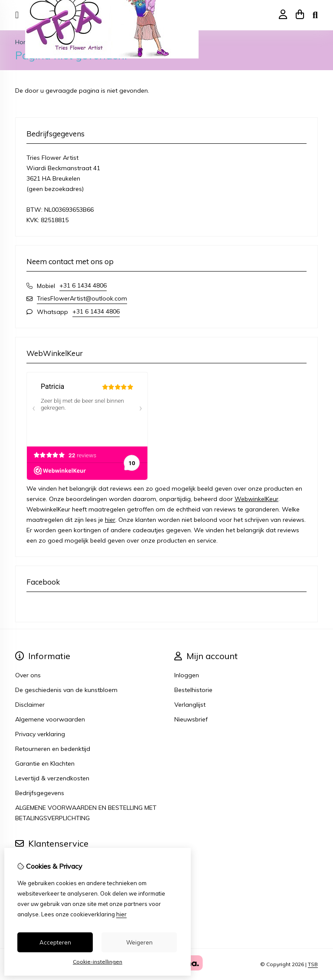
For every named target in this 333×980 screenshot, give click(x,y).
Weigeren (139, 942)
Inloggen (187, 675)
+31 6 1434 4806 (83, 285)
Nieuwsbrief (191, 719)
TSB (313, 964)
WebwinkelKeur (256, 499)
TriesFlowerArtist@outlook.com (82, 298)
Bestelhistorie (193, 690)
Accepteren (55, 942)
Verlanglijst (190, 705)
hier (110, 520)
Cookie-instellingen (98, 962)
